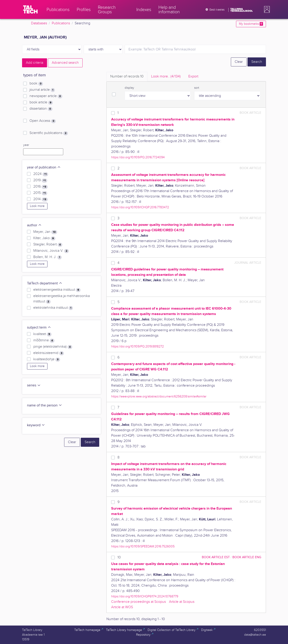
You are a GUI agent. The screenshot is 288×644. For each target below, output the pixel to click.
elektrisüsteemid (49, 353)
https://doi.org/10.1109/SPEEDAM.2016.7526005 (143, 546)
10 (119, 557)
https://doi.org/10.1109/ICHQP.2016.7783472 (140, 207)
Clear (239, 62)
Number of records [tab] (127, 76)
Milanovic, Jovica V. (51, 251)
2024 (41, 174)
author (34, 225)
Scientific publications (49, 133)
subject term (39, 328)
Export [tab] (193, 76)
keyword (36, 425)
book (36, 84)
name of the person (45, 405)
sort (197, 88)
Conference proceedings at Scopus (138, 602)
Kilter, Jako (44, 238)
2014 (40, 199)
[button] (266, 9)
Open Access (43, 121)
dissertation (41, 109)
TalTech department (45, 283)
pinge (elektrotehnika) (53, 347)
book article (41, 102)
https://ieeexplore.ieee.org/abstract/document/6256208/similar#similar (159, 396)
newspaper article (46, 96)
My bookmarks (251, 24)
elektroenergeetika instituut (57, 290)
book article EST (216, 557)
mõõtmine (44, 340)
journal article (42, 90)
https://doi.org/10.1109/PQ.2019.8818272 (137, 346)
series (34, 385)
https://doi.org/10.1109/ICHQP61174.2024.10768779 (145, 596)
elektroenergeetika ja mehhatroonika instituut (62, 299)
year (26, 145)
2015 (40, 193)
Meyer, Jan (45, 232)
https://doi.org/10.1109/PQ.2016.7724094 (138, 157)
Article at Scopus (182, 602)
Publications (61, 23)
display (129, 88)
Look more (37, 206)
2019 (40, 180)
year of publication (44, 167)
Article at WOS (122, 607)
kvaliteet (42, 334)
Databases (39, 23)
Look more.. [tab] (166, 76)
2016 (40, 187)
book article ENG (247, 557)
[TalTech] (30, 9)
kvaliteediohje (47, 359)
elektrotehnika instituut (53, 308)
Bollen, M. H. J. (47, 257)
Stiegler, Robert (48, 245)
